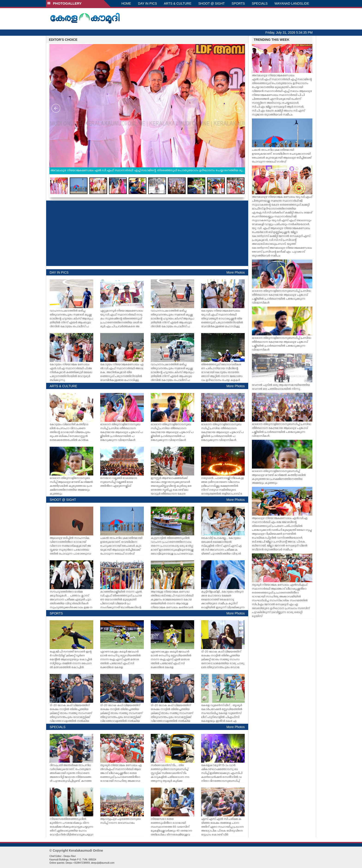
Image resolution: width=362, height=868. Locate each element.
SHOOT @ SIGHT (211, 3)
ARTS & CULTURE (178, 3)
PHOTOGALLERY (64, 3)
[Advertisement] (147, 233)
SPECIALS (260, 3)
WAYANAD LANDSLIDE (292, 3)
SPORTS (238, 3)
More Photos (236, 272)
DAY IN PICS (148, 3)
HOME (126, 3)
